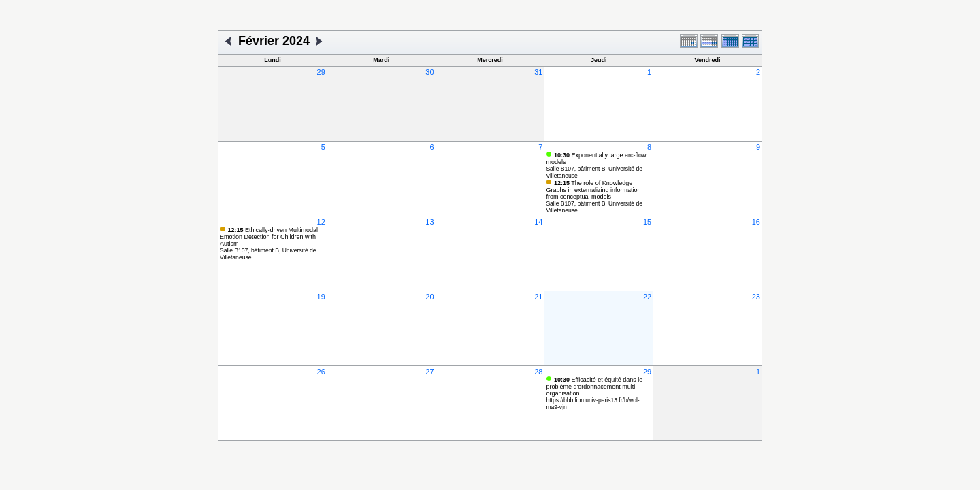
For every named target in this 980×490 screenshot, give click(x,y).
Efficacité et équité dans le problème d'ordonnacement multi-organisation (594, 387)
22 (647, 297)
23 (756, 297)
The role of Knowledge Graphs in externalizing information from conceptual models (593, 190)
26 (321, 372)
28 (538, 372)
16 (756, 222)
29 (321, 72)
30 (429, 72)
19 (321, 297)
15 (647, 222)
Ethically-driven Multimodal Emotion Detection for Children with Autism (269, 237)
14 (538, 222)
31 (538, 72)
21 (538, 297)
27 (429, 372)
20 (429, 297)
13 (429, 222)
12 (321, 222)
